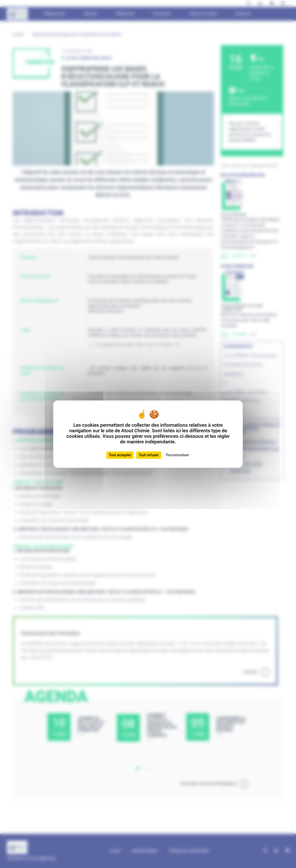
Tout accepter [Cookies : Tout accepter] (120, 455)
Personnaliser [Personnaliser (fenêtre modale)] (178, 455)
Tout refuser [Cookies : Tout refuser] (149, 455)
